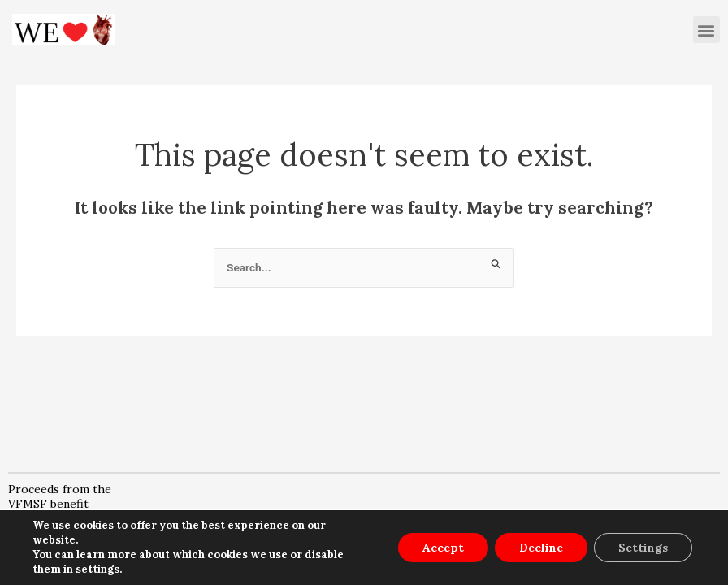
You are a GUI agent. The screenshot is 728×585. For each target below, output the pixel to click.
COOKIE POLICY (502, 554)
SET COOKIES (650, 554)
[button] (706, 30)
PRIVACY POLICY (344, 554)
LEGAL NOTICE (190, 554)
